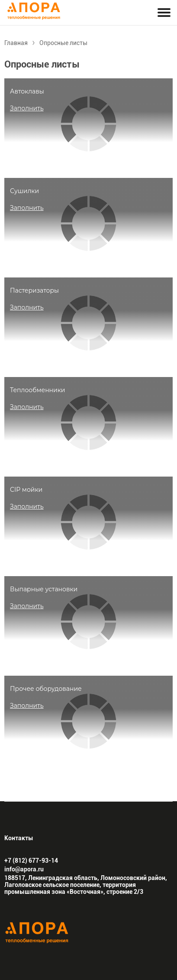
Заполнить (27, 108)
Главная (16, 43)
